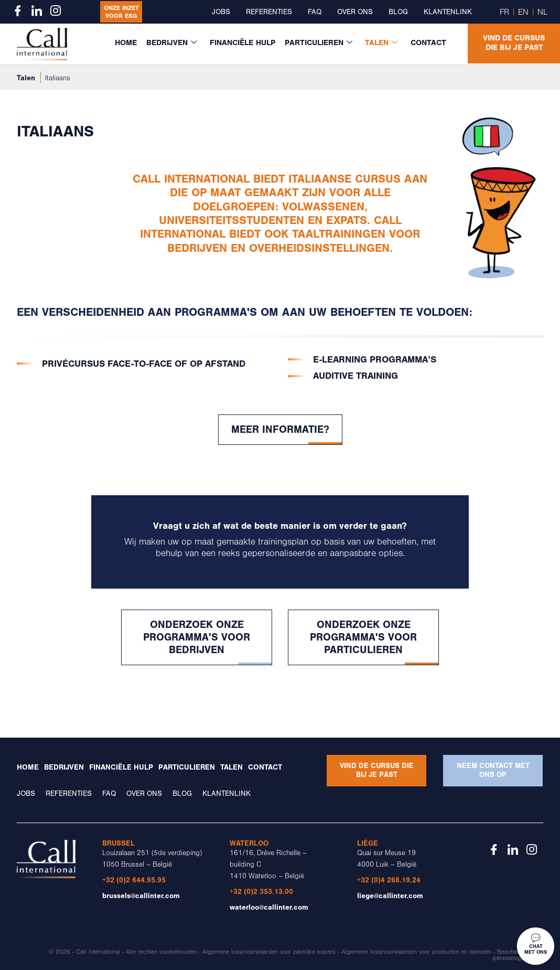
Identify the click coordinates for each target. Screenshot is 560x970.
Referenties (269, 12)
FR (504, 12)
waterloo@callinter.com (269, 907)
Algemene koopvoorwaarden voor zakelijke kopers (269, 952)
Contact (429, 43)
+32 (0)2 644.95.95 (134, 880)
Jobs (221, 12)
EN (523, 12)
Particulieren (320, 43)
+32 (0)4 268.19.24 (389, 880)
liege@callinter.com (390, 896)
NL (542, 12)
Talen (383, 43)
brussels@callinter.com (141, 896)
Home (129, 43)
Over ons (355, 12)
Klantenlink (448, 12)
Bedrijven (175, 43)
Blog (398, 12)
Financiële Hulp (245, 43)
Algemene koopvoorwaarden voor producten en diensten (416, 952)
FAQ (315, 12)
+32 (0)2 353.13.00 (261, 892)
